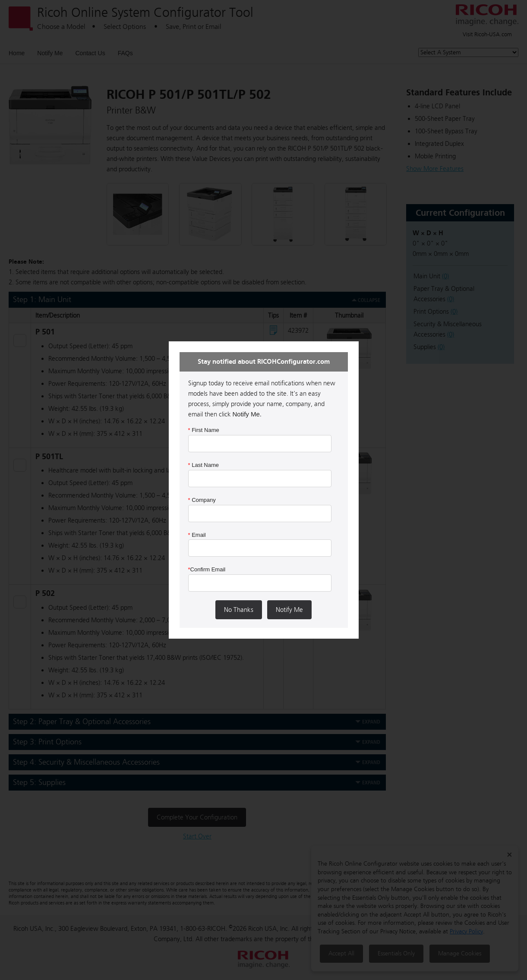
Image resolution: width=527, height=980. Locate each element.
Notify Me (289, 610)
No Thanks (239, 610)
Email (197, 535)
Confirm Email (207, 569)
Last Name (204, 465)
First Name (204, 430)
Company (202, 500)
